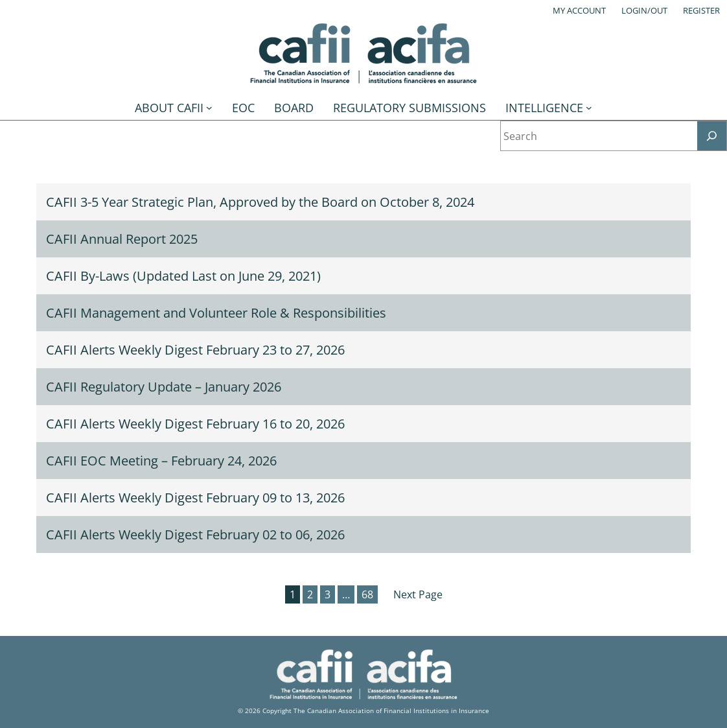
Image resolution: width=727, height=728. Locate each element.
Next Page (418, 594)
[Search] (712, 136)
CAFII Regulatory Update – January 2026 (164, 387)
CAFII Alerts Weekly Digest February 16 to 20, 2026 (195, 424)
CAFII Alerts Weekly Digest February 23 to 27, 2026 (195, 350)
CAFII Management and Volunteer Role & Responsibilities (216, 313)
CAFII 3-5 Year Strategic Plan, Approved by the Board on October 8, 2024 (260, 202)
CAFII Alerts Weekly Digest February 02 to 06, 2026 (195, 534)
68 (367, 594)
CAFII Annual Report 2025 (122, 239)
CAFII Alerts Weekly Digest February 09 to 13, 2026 (195, 498)
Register (701, 10)
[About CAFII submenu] (209, 108)
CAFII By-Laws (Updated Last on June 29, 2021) (183, 276)
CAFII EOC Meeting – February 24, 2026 (161, 461)
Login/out (644, 10)
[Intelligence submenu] (589, 108)
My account (579, 10)
